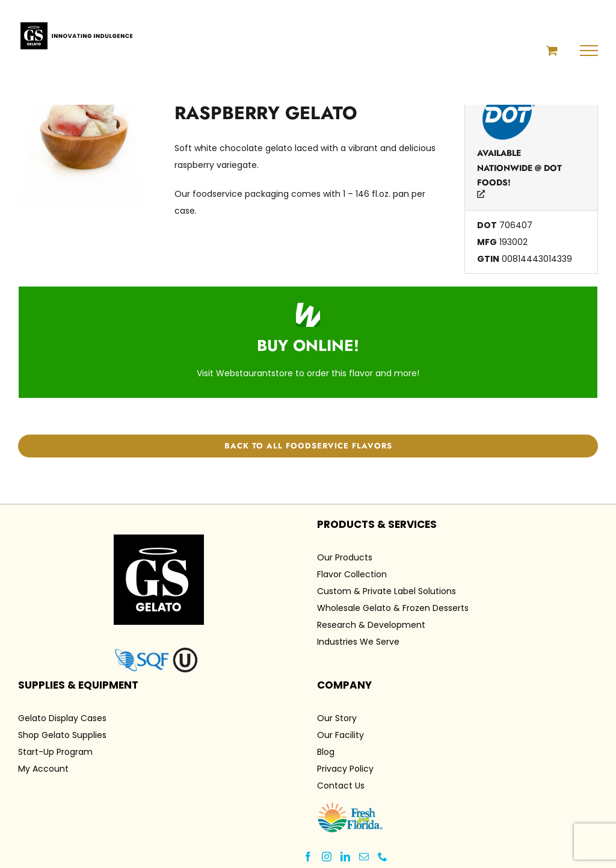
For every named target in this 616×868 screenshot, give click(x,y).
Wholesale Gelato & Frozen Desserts (393, 608)
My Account (43, 769)
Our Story (337, 718)
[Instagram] (327, 857)
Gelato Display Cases (62, 718)
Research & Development (371, 625)
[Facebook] (308, 857)
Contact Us (341, 786)
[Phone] (383, 857)
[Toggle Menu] (589, 51)
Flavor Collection (352, 574)
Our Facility (340, 735)
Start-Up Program (55, 752)
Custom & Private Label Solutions (387, 591)
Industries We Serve (358, 642)
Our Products (345, 557)
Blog (326, 752)
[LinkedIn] (345, 857)
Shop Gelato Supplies (62, 735)
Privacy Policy (345, 769)
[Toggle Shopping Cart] (552, 50)
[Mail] (364, 857)
